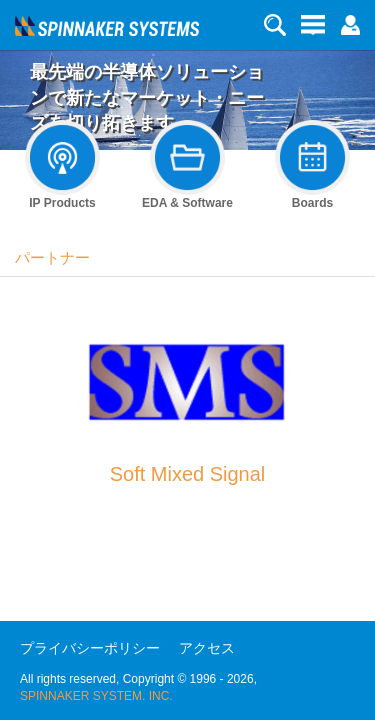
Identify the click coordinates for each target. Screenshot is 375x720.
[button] (350, 24)
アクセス (207, 648)
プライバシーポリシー (90, 648)
